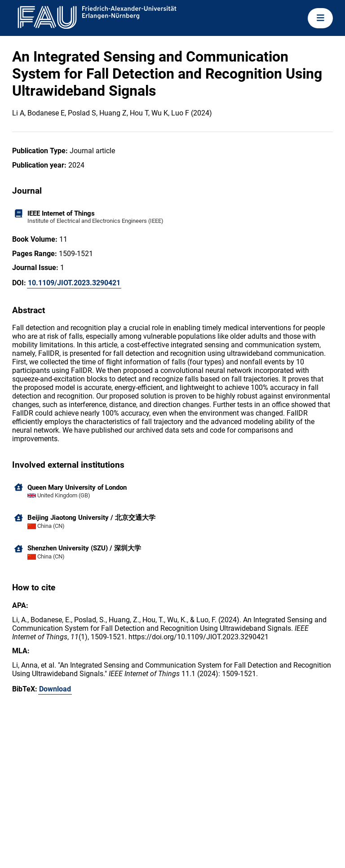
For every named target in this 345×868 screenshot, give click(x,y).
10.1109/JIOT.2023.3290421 (74, 283)
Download (55, 689)
